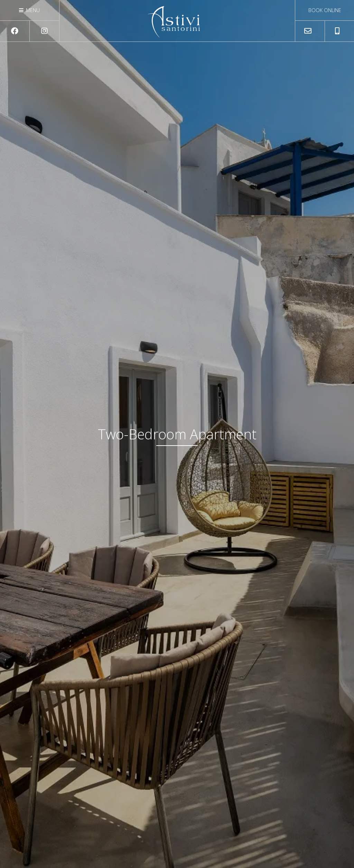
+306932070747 (339, 33)
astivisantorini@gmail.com (310, 33)
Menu (29, 10)
